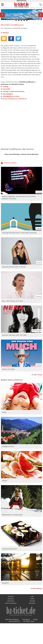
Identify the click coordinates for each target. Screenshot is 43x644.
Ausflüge (5, 107)
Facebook (32, 622)
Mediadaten (32, 624)
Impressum (11, 619)
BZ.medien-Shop (29, 642)
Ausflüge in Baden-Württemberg (13, 112)
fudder (35, 640)
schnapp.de (26, 640)
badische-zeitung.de (12, 640)
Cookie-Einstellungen (11, 624)
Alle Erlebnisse (37, 609)
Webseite (6, 53)
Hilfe (32, 617)
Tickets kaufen (10, 183)
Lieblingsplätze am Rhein (11, 117)
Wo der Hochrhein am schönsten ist (15, 119)
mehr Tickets (38, 395)
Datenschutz (11, 622)
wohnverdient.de (14, 642)
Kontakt (32, 619)
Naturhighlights (8, 115)
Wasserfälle (6, 110)
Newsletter (11, 617)
